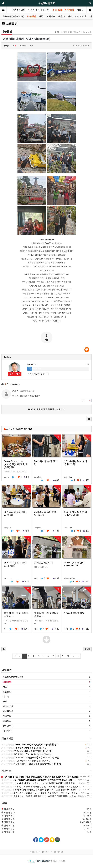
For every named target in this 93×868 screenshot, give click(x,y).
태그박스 (7, 721)
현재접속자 (8, 726)
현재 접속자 (9, 809)
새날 (70, 16)
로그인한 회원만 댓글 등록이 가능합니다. (46, 409)
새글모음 (7, 716)
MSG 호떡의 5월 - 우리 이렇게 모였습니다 (27, 754)
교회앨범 (10, 24)
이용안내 (34, 852)
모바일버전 (58, 852)
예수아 (61, 16)
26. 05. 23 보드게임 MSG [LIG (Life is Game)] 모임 (30, 758)
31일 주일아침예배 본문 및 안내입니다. (26, 761)
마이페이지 (8, 731)
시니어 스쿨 (81, 16)
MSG (41, 16)
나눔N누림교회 (18, 10)
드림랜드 (51, 16)
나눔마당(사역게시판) (39, 10)
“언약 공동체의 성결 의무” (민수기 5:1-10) (27, 751)
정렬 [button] (87, 649)
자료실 (80, 10)
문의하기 (46, 852)
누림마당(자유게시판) (63, 10)
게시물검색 (8, 711)
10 (68, 656)
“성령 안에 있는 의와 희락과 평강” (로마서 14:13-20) (32, 764)
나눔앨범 (32, 16)
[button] (89, 419)
